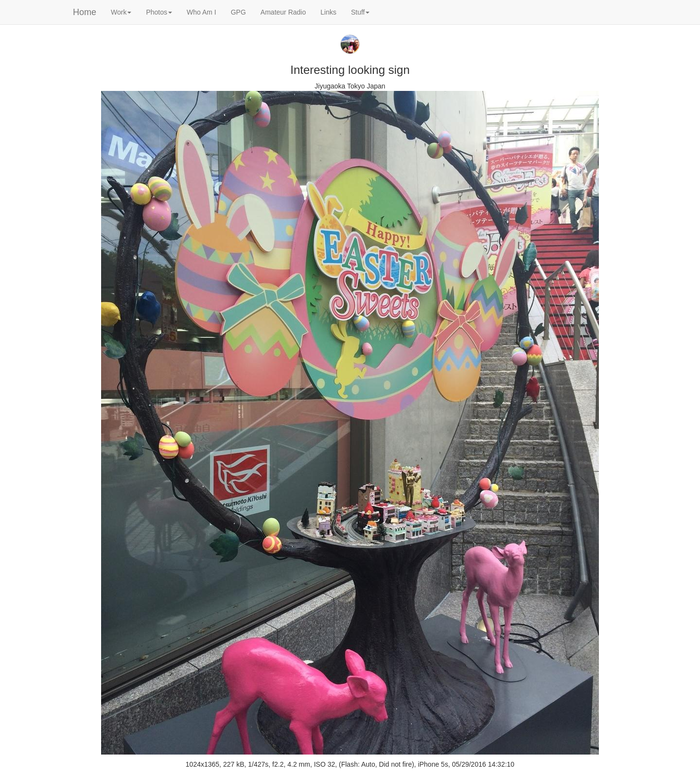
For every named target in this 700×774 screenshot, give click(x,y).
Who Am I (201, 12)
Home (85, 12)
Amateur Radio (283, 12)
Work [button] (121, 12)
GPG (238, 12)
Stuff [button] (360, 12)
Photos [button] (159, 12)
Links (328, 12)
